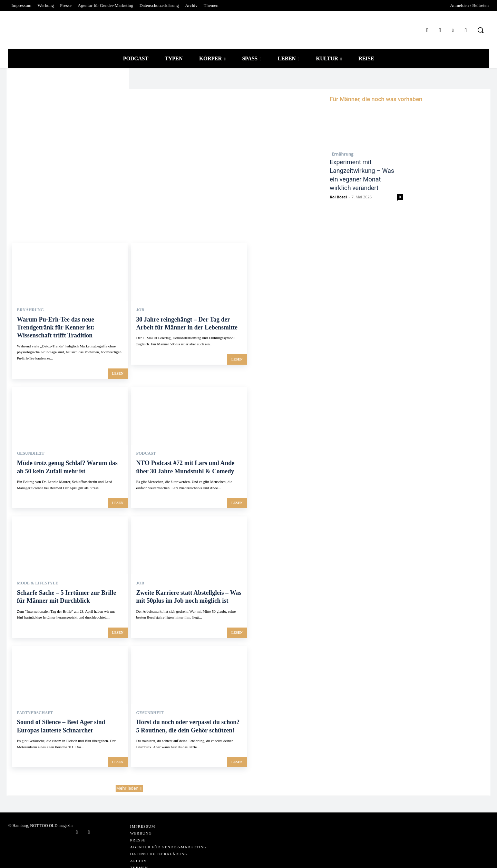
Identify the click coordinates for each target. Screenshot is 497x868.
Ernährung (340, 154)
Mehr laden (129, 766)
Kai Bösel (338, 205)
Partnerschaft (32, 696)
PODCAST (145, 447)
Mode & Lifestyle (34, 572)
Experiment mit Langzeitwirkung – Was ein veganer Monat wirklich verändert (359, 178)
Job (140, 318)
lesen (118, 368)
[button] (480, 30)
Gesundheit (28, 447)
